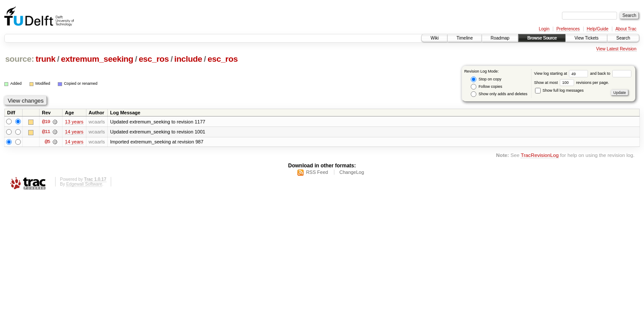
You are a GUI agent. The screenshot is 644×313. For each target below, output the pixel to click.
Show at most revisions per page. (572, 83)
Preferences (568, 29)
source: (20, 59)
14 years (74, 132)
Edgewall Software (84, 185)
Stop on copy (486, 79)
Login (544, 29)
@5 (47, 143)
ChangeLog (352, 173)
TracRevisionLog (540, 156)
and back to (611, 73)
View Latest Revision (616, 49)
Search (623, 38)
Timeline (464, 38)
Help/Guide (598, 29)
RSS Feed (317, 173)
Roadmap (500, 38)
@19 (46, 122)
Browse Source (542, 38)
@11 (46, 132)
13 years (74, 122)
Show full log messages (559, 90)
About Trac (626, 29)
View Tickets (586, 38)
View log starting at (562, 73)
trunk (46, 59)
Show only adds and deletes (499, 94)
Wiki (434, 38)
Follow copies (486, 87)
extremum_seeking (97, 59)
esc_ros (154, 59)
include (188, 59)
